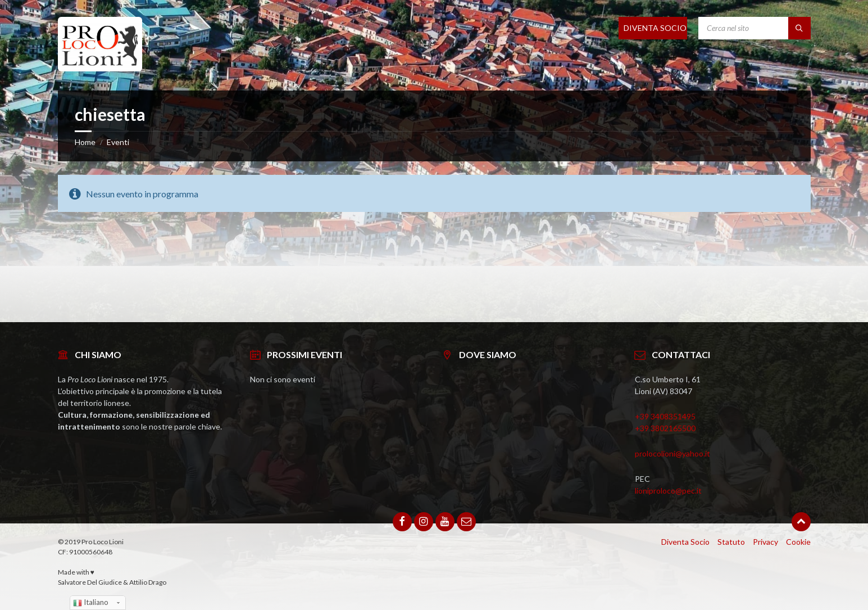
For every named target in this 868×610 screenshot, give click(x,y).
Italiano (91, 603)
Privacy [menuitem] (765, 542)
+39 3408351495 (665, 416)
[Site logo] (100, 68)
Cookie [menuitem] (798, 542)
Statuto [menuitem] (731, 542)
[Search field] (755, 28)
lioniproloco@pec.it (668, 491)
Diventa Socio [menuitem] (685, 542)
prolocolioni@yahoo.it (672, 453)
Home (85, 142)
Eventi (118, 142)
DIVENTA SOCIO (655, 28)
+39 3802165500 (665, 428)
